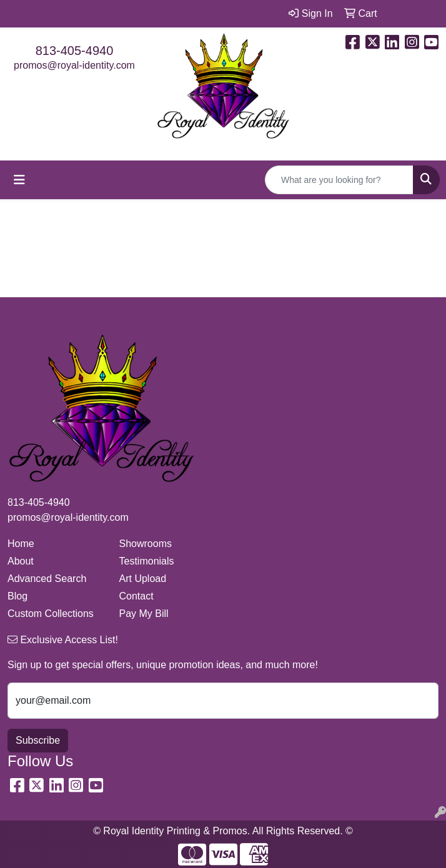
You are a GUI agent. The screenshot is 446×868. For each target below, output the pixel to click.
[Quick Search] (339, 180)
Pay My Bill (144, 614)
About (21, 561)
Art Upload (143, 579)
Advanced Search (47, 579)
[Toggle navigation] (19, 180)
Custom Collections (51, 614)
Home (21, 544)
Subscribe (38, 740)
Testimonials (147, 561)
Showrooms (146, 544)
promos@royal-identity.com (74, 65)
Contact (136, 596)
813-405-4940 (75, 51)
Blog (17, 596)
